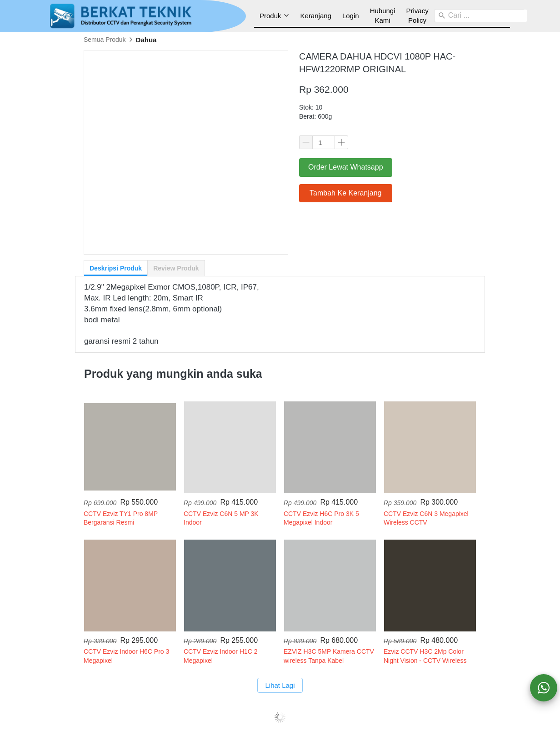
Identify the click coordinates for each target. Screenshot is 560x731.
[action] (544, 688)
